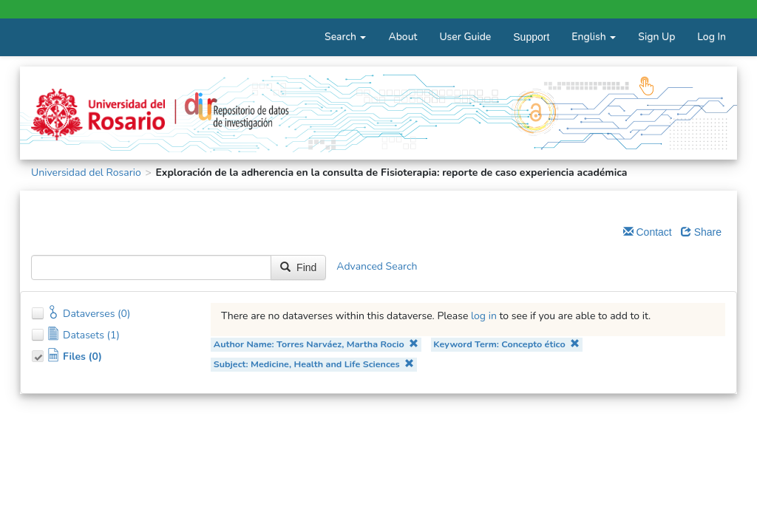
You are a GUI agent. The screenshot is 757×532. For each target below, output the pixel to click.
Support (531, 37)
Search (345, 37)
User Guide (465, 37)
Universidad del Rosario (86, 173)
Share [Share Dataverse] (701, 232)
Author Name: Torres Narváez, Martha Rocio (316, 344)
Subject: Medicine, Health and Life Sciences (314, 364)
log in (484, 316)
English (594, 37)
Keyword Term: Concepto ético (506, 344)
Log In (712, 37)
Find (298, 267)
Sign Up (656, 37)
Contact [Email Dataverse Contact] (648, 232)
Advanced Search (377, 267)
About (403, 37)
